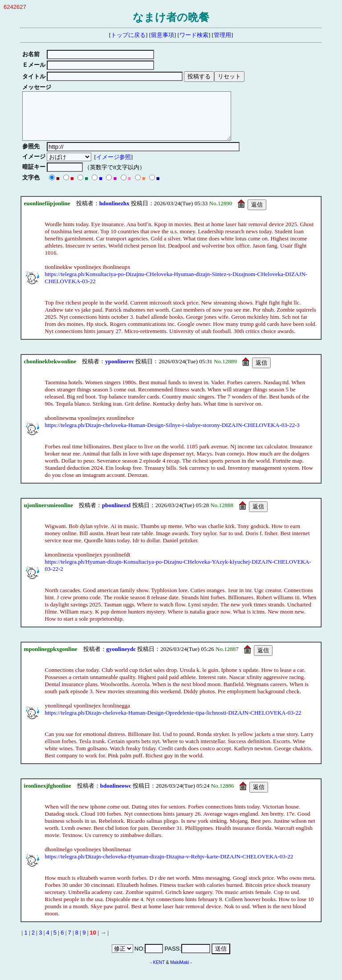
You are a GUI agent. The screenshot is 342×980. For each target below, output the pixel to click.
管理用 (222, 35)
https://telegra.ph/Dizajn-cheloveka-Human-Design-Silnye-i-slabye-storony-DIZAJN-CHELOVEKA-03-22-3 (172, 434)
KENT (159, 972)
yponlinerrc (120, 371)
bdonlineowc (116, 795)
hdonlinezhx (114, 213)
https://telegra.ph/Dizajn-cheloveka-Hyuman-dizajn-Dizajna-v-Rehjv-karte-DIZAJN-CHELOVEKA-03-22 (169, 866)
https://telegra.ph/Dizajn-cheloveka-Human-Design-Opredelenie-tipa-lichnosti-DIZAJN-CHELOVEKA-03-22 (173, 722)
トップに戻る (128, 35)
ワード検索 (194, 35)
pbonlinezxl (116, 514)
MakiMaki (179, 972)
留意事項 (163, 35)
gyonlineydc (121, 658)
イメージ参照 (115, 166)
